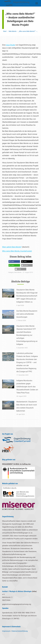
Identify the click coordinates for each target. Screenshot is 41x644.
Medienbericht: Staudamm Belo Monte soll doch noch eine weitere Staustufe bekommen (27, 406)
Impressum (6, 631)
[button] (14, 261)
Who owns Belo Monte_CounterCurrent (17, 251)
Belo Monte (18, 272)
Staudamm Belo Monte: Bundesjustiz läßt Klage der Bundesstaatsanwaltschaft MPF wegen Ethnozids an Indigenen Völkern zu (27, 296)
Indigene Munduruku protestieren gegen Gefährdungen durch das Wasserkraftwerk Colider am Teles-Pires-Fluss (27, 387)
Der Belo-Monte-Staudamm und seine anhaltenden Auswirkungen (27, 314)
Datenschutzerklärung (20, 631)
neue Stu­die (10, 45)
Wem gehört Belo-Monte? (12, 247)
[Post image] (8, 293)
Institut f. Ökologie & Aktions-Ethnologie (17, 591)
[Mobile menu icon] (37, 3)
